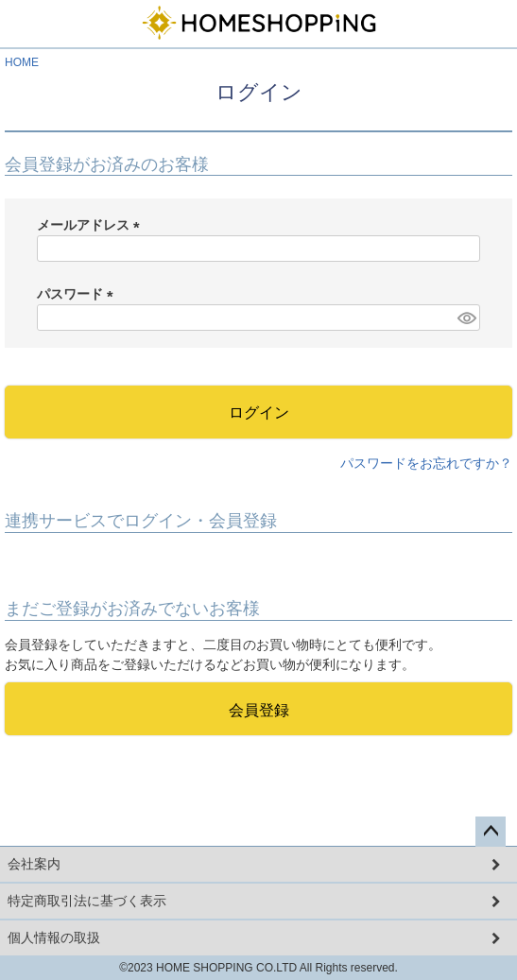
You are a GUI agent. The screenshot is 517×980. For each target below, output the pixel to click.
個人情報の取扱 (54, 937)
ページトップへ (491, 832)
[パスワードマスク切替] (466, 318)
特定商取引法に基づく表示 (87, 901)
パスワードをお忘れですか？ (426, 463)
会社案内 (34, 864)
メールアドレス (92, 225)
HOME (22, 62)
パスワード (78, 294)
